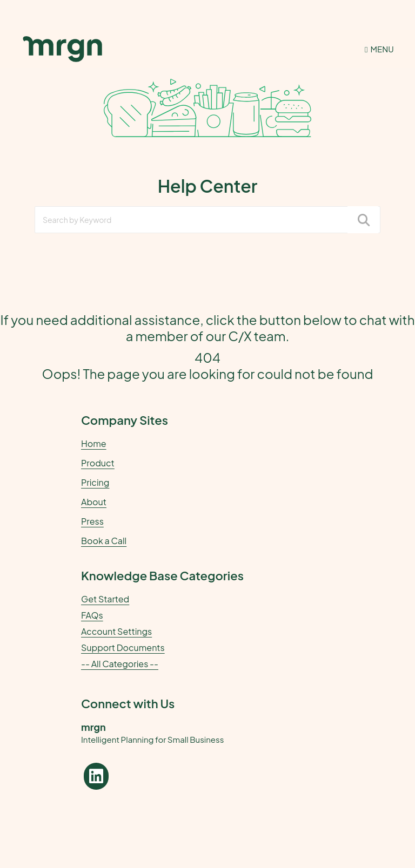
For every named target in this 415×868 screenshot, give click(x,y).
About (94, 502)
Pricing (95, 482)
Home (94, 443)
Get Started (105, 599)
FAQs (92, 615)
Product (98, 463)
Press (92, 521)
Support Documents (123, 648)
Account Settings (116, 632)
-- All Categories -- (120, 664)
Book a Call (104, 541)
